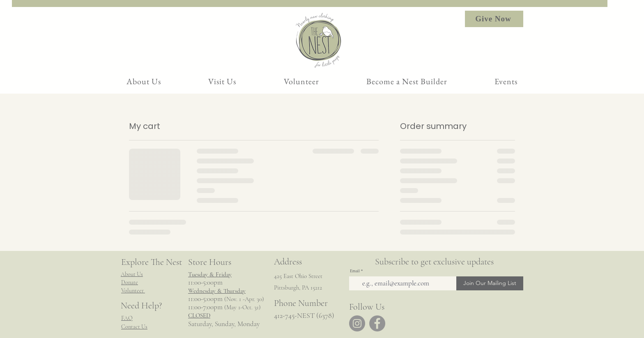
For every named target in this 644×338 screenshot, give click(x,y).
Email (355, 271)
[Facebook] (377, 323)
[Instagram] (357, 323)
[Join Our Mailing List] (490, 283)
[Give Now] (494, 19)
